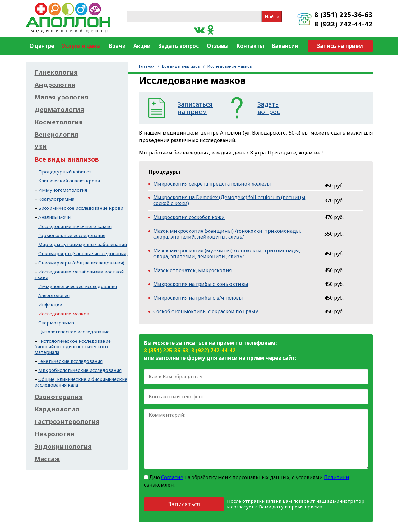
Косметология (59, 122)
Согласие (172, 477)
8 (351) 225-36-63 (343, 14)
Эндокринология (63, 447)
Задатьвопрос (269, 108)
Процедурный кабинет (65, 172)
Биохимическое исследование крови (81, 208)
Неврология (54, 434)
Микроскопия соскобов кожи (189, 217)
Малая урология (61, 97)
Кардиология (57, 409)
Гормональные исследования (72, 235)
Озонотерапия (59, 397)
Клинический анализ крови (69, 181)
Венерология (56, 135)
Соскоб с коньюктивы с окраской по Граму (206, 311)
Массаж (47, 459)
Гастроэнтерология (67, 422)
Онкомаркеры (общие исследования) (81, 263)
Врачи (117, 46)
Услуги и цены (81, 46)
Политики (337, 477)
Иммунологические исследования (78, 286)
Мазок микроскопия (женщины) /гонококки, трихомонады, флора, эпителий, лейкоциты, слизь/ (227, 234)
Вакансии (285, 46)
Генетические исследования (70, 361)
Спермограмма (56, 323)
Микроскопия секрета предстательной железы (212, 184)
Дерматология (59, 110)
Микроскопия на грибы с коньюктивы (201, 284)
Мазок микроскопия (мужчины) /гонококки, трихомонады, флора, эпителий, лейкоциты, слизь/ (227, 253)
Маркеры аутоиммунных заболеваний (83, 244)
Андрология (55, 85)
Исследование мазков (64, 314)
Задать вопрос (178, 46)
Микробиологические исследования (80, 370)
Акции (142, 46)
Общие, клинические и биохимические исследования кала (81, 382)
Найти (272, 16)
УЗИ (41, 147)
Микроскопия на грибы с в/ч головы (198, 298)
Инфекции (50, 305)
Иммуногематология (63, 190)
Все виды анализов (181, 66)
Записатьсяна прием (195, 108)
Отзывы (218, 46)
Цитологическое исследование (74, 332)
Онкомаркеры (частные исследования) (83, 253)
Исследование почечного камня (75, 226)
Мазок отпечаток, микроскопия (192, 270)
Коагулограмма (56, 199)
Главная (147, 66)
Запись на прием (340, 46)
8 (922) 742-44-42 (343, 24)
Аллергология (54, 295)
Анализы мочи (54, 217)
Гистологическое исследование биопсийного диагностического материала (73, 346)
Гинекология (56, 72)
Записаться (184, 504)
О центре (42, 46)
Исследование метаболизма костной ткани (79, 274)
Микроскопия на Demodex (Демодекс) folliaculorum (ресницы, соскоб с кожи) (230, 200)
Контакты (250, 46)
